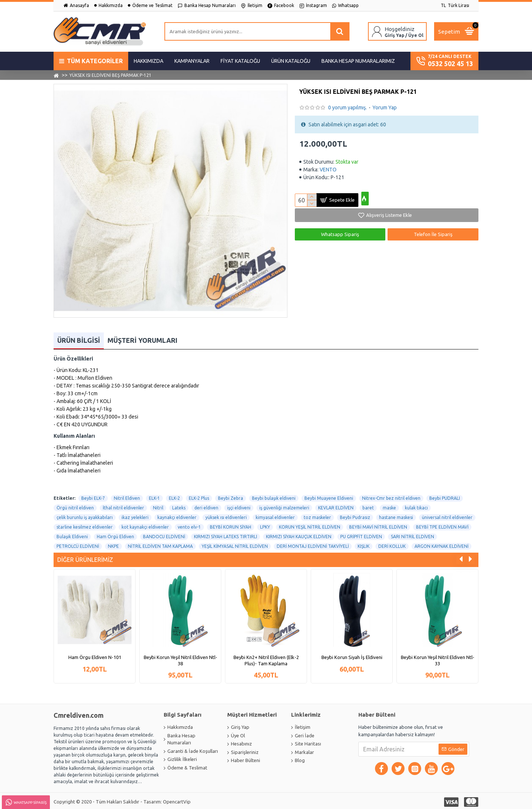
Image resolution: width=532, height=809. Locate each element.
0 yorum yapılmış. (347, 107)
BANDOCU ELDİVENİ (164, 535)
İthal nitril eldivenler (123, 506)
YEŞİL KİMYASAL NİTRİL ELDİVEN (235, 544)
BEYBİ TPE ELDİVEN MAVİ (442, 525)
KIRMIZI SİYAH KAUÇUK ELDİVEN (299, 535)
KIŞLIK (364, 544)
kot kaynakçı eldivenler (145, 525)
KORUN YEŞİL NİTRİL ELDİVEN (310, 525)
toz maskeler (317, 516)
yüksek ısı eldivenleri (226, 516)
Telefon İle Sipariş (433, 234)
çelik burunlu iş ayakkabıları (85, 516)
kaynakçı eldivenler (177, 516)
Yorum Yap (385, 107)
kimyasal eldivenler (275, 516)
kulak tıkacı (416, 506)
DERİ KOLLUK (392, 544)
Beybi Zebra (231, 496)
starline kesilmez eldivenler (85, 525)
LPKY (265, 525)
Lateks (179, 506)
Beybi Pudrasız (355, 516)
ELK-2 (174, 496)
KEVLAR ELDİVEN (336, 506)
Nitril (158, 506)
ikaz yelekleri (135, 516)
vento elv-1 (189, 525)
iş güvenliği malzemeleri (284, 506)
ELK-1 (154, 496)
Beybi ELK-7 (93, 496)
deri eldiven (206, 506)
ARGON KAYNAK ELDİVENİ (441, 544)
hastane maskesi (396, 516)
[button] (461, 558)
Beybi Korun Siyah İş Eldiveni (352, 655)
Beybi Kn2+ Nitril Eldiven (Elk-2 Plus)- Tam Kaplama (266, 658)
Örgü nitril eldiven (75, 506)
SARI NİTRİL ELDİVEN (412, 535)
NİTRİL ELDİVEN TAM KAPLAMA (160, 544)
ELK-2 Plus (199, 496)
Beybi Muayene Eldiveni (329, 496)
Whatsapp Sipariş (340, 234)
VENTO (328, 170)
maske (389, 506)
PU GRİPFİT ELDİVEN (361, 535)
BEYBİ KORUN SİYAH (231, 525)
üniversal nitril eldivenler (447, 516)
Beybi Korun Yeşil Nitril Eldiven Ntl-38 (180, 658)
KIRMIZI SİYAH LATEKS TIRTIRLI (226, 535)
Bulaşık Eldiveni (72, 535)
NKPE (113, 544)
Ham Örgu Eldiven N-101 (95, 655)
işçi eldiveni (239, 506)
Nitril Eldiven (127, 496)
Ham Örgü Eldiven (115, 535)
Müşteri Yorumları (142, 338)
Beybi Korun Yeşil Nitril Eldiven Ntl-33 (438, 658)
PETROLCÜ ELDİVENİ (78, 544)
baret (368, 506)
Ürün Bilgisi (79, 338)
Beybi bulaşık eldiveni (274, 496)
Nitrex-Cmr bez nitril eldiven (391, 496)
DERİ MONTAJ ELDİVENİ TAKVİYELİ (313, 544)
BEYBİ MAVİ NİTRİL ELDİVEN (378, 525)
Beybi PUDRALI (445, 496)
